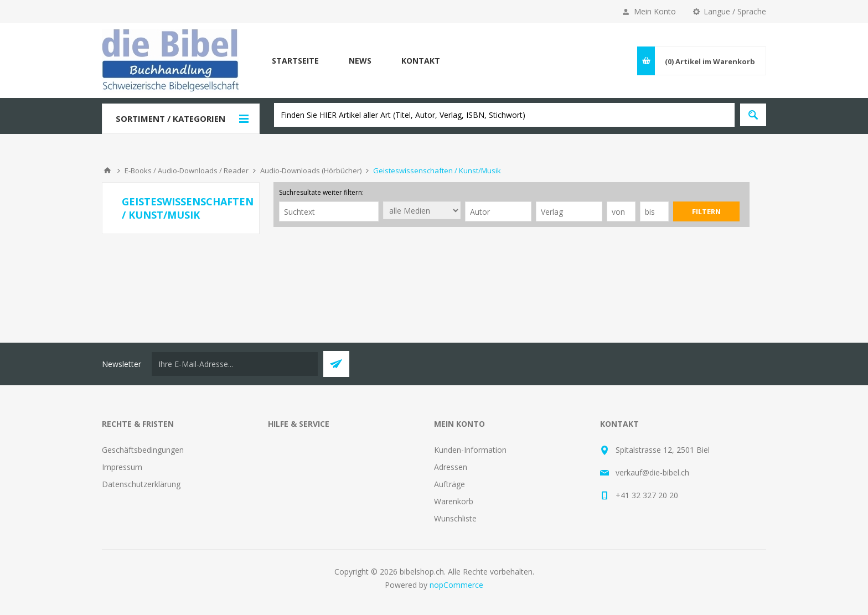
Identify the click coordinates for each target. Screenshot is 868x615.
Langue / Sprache (735, 11)
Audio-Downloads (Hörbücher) (311, 170)
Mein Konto (655, 11)
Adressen (451, 467)
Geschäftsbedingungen (143, 450)
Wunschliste (455, 518)
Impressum (122, 467)
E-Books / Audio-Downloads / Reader (187, 170)
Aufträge (449, 484)
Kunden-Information (470, 450)
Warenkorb (454, 501)
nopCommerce (456, 585)
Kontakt (421, 61)
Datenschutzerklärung (141, 484)
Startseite (295, 61)
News (360, 61)
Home (107, 170)
